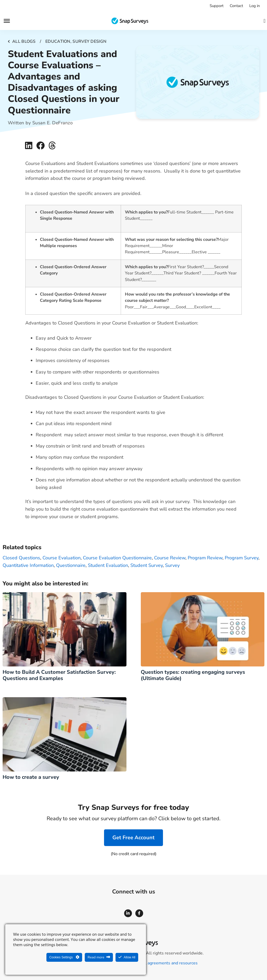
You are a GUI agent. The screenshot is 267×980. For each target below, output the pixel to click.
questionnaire (71, 565)
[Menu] (7, 21)
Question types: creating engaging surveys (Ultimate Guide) (193, 675)
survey (172, 565)
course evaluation (62, 558)
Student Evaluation (108, 565)
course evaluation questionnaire (117, 558)
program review (205, 558)
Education (58, 41)
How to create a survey (32, 777)
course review (170, 558)
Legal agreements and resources (167, 963)
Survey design (89, 41)
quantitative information (28, 565)
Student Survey (147, 565)
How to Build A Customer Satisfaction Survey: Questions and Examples (59, 675)
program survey (242, 558)
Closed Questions (21, 558)
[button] (29, 146)
